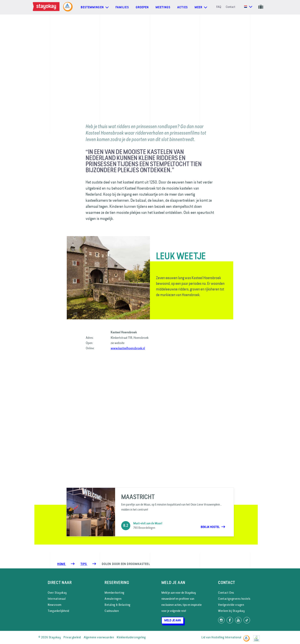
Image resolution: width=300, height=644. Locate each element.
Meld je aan (173, 620)
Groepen (142, 7)
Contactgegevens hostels (234, 599)
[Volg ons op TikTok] (247, 620)
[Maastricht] (150, 512)
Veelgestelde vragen (231, 605)
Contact (231, 7)
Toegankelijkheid (58, 611)
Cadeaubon (112, 611)
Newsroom (55, 605)
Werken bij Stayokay (231, 611)
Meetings (163, 7)
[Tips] (84, 564)
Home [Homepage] (62, 564)
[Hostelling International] (248, 637)
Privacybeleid (72, 637)
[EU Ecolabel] (257, 637)
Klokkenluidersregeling (131, 637)
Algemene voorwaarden (99, 637)
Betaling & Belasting (118, 605)
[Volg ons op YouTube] (238, 620)
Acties (182, 7)
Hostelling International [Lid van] (226, 637)
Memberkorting (114, 593)
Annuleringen (113, 599)
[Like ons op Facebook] (230, 620)
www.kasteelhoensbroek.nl (128, 348)
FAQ (219, 7)
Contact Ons (226, 593)
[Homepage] (47, 7)
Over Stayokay (57, 593)
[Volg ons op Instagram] (221, 620)
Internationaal (57, 599)
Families (122, 7)
